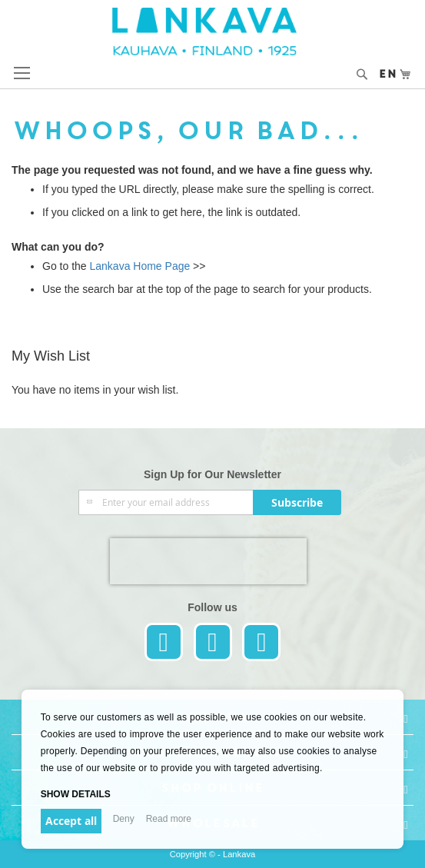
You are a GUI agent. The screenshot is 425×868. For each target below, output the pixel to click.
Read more (169, 819)
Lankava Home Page (139, 266)
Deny (124, 819)
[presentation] (208, 561)
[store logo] (213, 32)
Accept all (71, 821)
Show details (76, 794)
